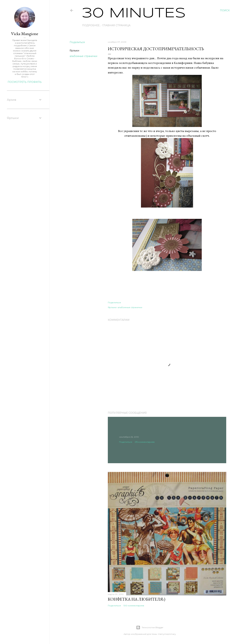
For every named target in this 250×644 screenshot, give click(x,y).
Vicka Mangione (25, 34)
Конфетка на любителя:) (137, 599)
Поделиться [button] (77, 42)
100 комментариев (134, 606)
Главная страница (97, 25)
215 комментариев (145, 442)
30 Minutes (134, 14)
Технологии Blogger (150, 628)
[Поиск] (225, 10)
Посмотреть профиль (25, 82)
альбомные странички (83, 56)
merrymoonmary (167, 634)
